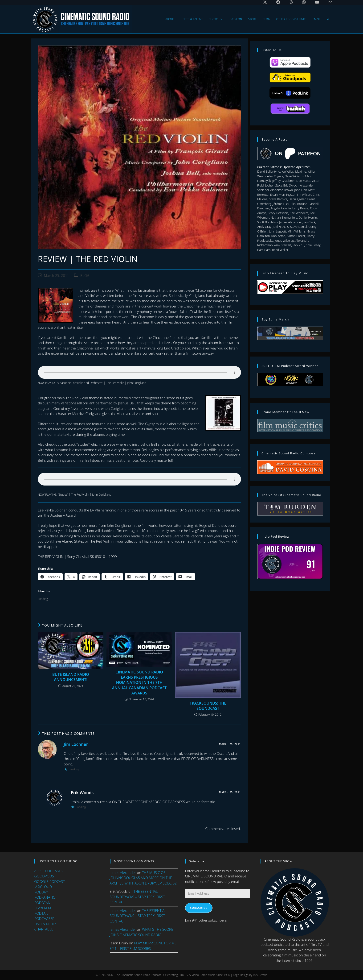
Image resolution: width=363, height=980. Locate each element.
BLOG (85, 280)
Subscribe (199, 908)
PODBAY (41, 892)
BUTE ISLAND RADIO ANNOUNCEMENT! (71, 681)
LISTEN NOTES (46, 924)
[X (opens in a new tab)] (265, 2)
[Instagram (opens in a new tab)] (304, 2)
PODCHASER (44, 918)
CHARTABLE (44, 929)
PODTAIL (41, 913)
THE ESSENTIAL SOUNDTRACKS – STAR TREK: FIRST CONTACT (137, 897)
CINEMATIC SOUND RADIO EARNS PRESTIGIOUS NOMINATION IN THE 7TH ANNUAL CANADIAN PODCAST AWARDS (139, 687)
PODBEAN (42, 902)
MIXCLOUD (43, 887)
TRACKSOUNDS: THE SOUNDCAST (208, 710)
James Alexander (123, 872)
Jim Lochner (76, 748)
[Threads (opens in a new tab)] (291, 2)
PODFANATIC (45, 897)
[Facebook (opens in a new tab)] (278, 2)
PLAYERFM (43, 908)
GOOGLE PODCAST (50, 881)
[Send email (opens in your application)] (328, 2)
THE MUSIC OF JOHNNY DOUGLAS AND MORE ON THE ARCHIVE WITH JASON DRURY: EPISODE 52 (143, 878)
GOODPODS (44, 876)
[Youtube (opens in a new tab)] (317, 2)
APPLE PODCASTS (49, 871)
